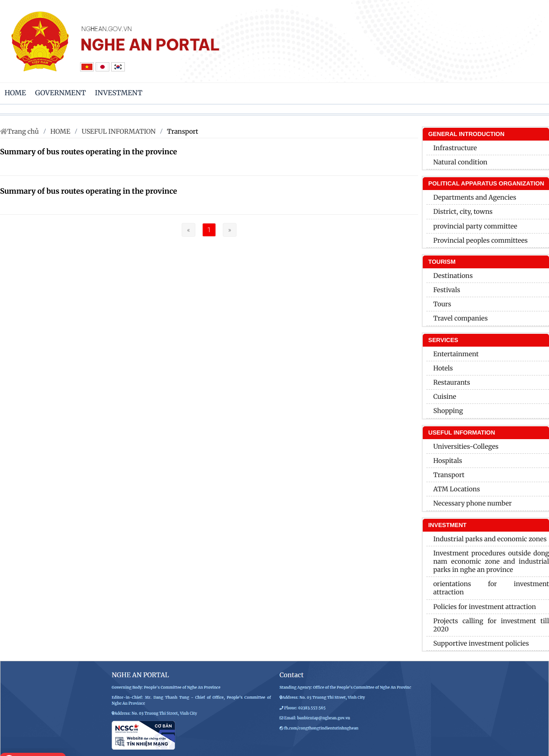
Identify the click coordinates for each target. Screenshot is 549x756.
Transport (183, 131)
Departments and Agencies (475, 197)
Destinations (453, 276)
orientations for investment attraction (491, 588)
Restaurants (452, 382)
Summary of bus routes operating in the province (89, 152)
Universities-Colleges (466, 446)
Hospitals (448, 461)
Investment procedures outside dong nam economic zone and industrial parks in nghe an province (491, 561)
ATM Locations (457, 489)
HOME (60, 131)
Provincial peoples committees (481, 240)
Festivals (447, 290)
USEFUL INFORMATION (119, 131)
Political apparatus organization (486, 183)
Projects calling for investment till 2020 (491, 625)
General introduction (466, 134)
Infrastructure (455, 148)
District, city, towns (463, 212)
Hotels (443, 368)
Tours (442, 304)
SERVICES (443, 340)
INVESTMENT (447, 525)
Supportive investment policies (481, 643)
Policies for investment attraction (485, 607)
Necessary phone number (473, 503)
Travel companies (460, 318)
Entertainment (456, 354)
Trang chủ (23, 131)
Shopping (448, 411)
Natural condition (460, 162)
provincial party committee (475, 226)
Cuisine (445, 397)
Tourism (442, 262)
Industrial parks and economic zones (490, 539)
